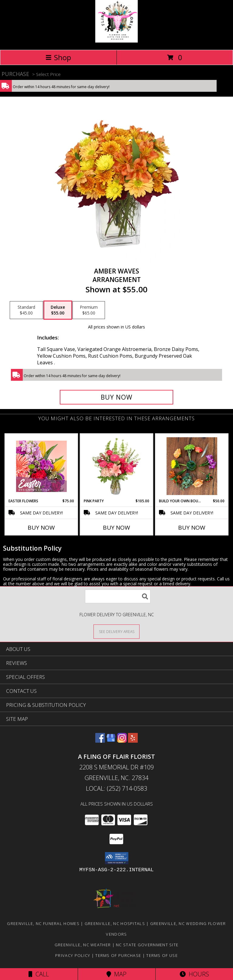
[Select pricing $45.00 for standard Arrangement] (26, 310)
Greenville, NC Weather (83, 945)
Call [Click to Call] (39, 974)
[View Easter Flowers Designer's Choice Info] (41, 466)
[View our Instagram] (122, 741)
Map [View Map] (116, 974)
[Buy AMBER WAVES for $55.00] (116, 397)
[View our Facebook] (100, 741)
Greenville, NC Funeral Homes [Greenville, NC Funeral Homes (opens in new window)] (43, 923)
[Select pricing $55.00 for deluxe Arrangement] (58, 310)
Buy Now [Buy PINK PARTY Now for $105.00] (116, 528)
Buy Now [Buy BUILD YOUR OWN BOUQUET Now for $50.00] (192, 528)
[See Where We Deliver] (116, 631)
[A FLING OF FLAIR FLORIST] (116, 41)
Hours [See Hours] (194, 974)
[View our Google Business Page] (111, 741)
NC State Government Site (147, 945)
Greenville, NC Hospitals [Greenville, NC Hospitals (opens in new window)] (115, 923)
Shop (58, 57)
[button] (117, 858)
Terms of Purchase (118, 955)
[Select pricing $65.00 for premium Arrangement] (89, 310)
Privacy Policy (73, 955)
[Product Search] (118, 596)
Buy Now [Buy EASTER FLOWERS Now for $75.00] (41, 528)
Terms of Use (162, 955)
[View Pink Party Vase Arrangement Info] (117, 466)
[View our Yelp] (133, 741)
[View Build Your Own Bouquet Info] (192, 466)
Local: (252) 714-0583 (116, 788)
